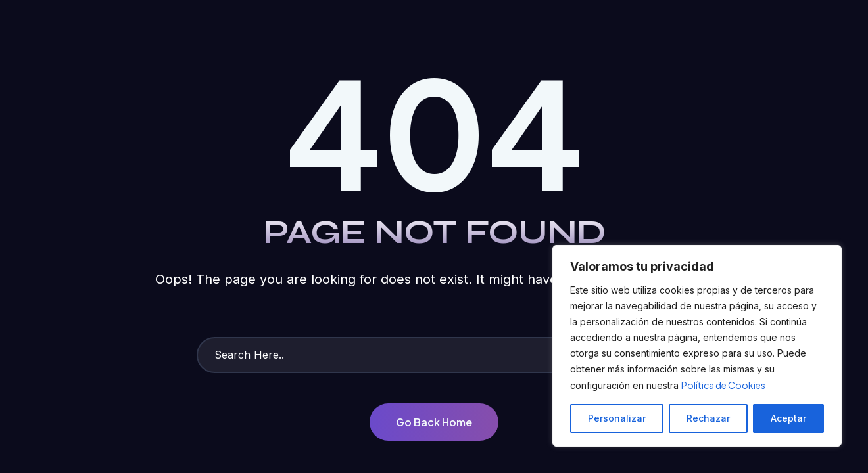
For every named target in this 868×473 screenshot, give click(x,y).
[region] (697, 346)
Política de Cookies (723, 385)
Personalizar (617, 418)
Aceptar (788, 418)
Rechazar (708, 418)
